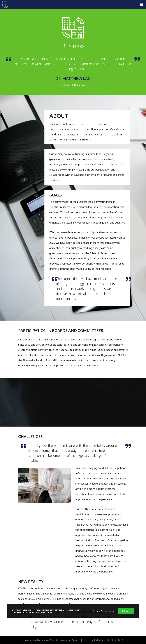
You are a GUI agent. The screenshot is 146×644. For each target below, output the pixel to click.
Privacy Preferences (103, 611)
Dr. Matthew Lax (73, 78)
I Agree (126, 611)
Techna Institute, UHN (105, 640)
